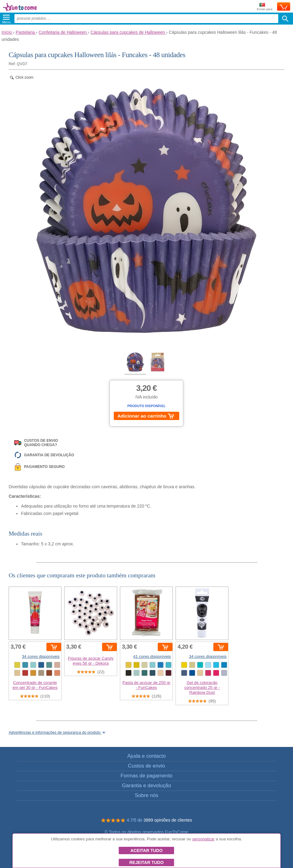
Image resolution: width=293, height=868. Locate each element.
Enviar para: (265, 7)
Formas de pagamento (146, 776)
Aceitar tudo (146, 850)
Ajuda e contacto (146, 756)
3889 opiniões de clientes (168, 820)
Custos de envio (146, 766)
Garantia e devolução (147, 786)
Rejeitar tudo (147, 862)
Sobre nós (146, 795)
